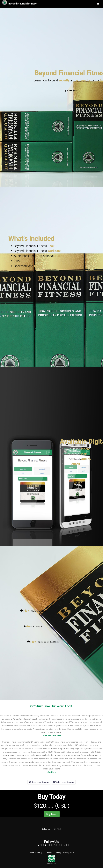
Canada (49, 853)
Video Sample (33, 626)
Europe (57, 853)
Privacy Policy (69, 853)
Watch (71, 91)
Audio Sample (33, 611)
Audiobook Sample (43, 642)
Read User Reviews (39, 782)
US (43, 853)
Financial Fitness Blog (52, 845)
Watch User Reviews (63, 782)
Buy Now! (52, 814)
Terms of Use (34, 853)
